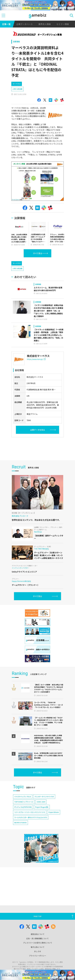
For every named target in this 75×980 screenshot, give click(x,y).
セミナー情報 (63, 24)
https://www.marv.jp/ (36, 369)
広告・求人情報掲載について (37, 950)
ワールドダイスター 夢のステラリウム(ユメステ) (31, 858)
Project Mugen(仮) (42, 848)
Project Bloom (54, 853)
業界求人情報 (45, 24)
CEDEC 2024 (41, 842)
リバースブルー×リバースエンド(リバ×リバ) (30, 853)
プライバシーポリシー (38, 967)
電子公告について (38, 959)
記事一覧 (6, 24)
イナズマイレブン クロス (23, 837)
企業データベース (24, 24)
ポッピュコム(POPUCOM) (23, 848)
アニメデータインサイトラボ (44, 837)
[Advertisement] (29, 264)
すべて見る (38, 253)
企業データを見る (38, 440)
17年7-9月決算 (17, 89)
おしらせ (38, 963)
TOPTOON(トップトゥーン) (24, 842)
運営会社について (38, 946)
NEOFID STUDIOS (20, 863)
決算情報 (16, 42)
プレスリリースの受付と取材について (38, 954)
